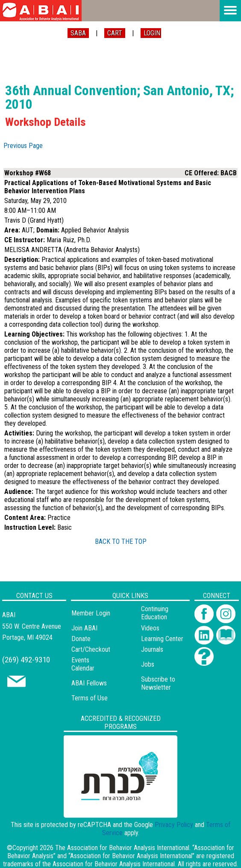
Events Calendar (83, 664)
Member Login (91, 613)
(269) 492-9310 (26, 660)
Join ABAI (84, 628)
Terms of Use (90, 698)
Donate (81, 639)
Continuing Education (155, 613)
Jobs (148, 664)
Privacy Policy (174, 825)
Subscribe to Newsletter (158, 683)
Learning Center (162, 639)
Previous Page (23, 146)
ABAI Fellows (89, 683)
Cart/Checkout (91, 649)
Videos (150, 628)
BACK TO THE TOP (121, 541)
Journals (152, 649)
